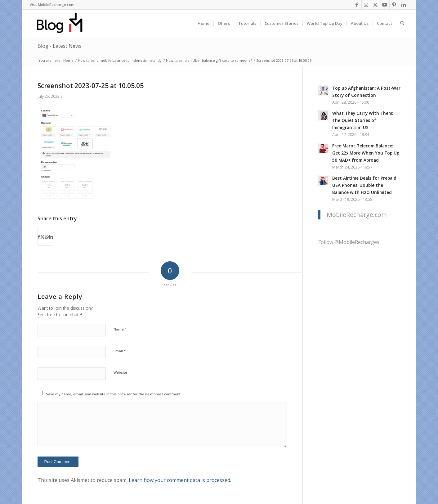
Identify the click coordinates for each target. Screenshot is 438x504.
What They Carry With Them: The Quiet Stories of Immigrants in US (363, 120)
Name (120, 329)
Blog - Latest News (60, 46)
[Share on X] (42, 237)
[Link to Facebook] (357, 5)
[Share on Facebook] (39, 237)
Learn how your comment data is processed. (180, 480)
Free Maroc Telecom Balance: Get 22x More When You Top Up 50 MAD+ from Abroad (366, 153)
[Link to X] (375, 5)
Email (120, 351)
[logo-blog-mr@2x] (63, 23)
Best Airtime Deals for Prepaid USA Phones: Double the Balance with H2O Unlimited (364, 185)
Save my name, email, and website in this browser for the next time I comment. (114, 394)
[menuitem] (52, 5)
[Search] (402, 23)
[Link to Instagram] (366, 5)
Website (120, 372)
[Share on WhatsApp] (47, 237)
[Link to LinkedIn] (404, 5)
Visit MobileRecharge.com (52, 4)
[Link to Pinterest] (394, 5)
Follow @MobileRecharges (349, 242)
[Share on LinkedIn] (51, 237)
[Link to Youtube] (385, 5)
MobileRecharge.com (357, 215)
